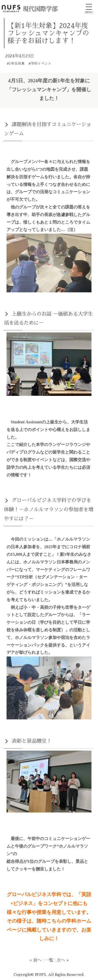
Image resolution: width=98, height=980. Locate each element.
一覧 (49, 960)
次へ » (63, 960)
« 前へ (36, 960)
